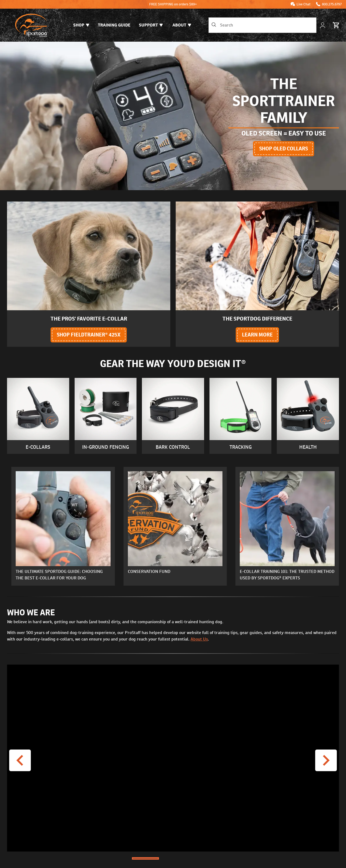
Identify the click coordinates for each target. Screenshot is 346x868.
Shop (81, 25)
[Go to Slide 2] (173, 858)
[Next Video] (326, 760)
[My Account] (323, 25)
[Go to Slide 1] (145, 858)
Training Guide (114, 25)
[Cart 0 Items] (336, 25)
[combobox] (262, 25)
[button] (173, 758)
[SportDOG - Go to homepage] (31, 25)
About (182, 25)
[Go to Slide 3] (201, 858)
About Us (199, 639)
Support (151, 25)
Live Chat (304, 4)
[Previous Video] (20, 760)
